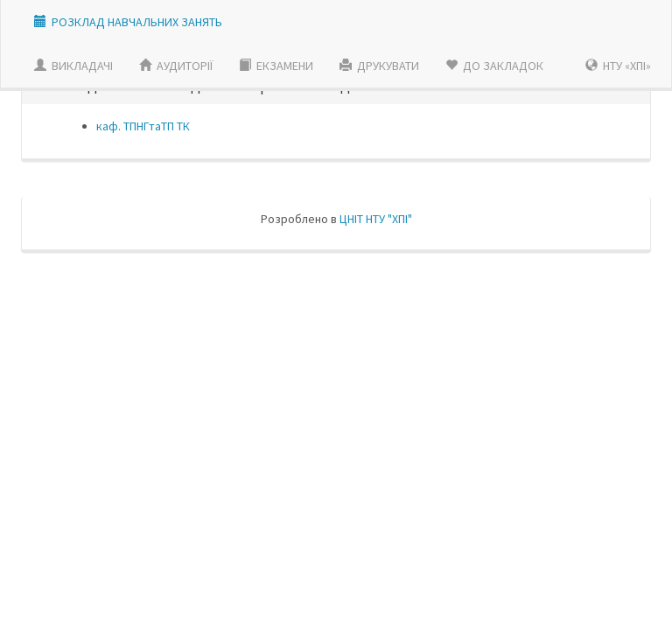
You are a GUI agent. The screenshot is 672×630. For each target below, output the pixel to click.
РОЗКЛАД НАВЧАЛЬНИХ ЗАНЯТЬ (137, 22)
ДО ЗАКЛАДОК (494, 66)
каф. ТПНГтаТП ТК (143, 126)
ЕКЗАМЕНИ (276, 66)
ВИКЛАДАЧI (73, 66)
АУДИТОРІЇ (176, 66)
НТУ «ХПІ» (618, 66)
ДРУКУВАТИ (379, 66)
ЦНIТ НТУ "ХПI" (376, 219)
